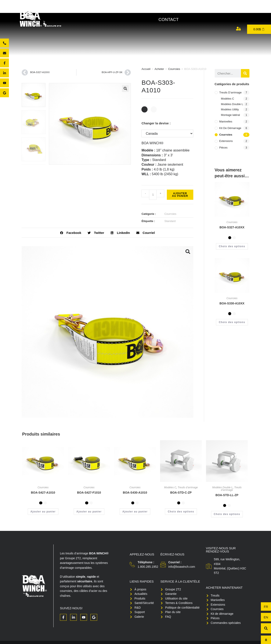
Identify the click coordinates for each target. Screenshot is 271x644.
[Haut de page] (266, 640)
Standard (170, 221)
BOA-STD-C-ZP (181, 493)
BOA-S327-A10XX (232, 227)
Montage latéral (231, 115)
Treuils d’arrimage (231, 92)
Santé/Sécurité (186, 9)
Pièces (223, 148)
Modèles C (228, 99)
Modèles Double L (232, 104)
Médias (247, 9)
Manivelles (226, 121)
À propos (93, 9)
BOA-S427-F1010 (89, 493)
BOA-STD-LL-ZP (227, 495)
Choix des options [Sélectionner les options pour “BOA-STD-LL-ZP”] (227, 514)
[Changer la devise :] (167, 133)
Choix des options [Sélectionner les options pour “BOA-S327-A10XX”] (232, 246)
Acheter (151, 9)
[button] (125, 89)
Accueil (146, 69)
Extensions (226, 141)
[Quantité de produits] (153, 195)
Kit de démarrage (230, 128)
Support (221, 9)
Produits (122, 9)
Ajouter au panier (180, 195)
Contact (168, 19)
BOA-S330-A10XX (232, 303)
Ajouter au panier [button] (43, 512)
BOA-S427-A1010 (43, 493)
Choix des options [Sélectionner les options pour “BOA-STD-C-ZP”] (181, 512)
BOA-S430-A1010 (135, 493)
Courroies (174, 69)
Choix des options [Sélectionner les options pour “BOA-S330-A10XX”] (232, 322)
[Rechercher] (245, 73)
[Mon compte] (238, 29)
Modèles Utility (230, 109)
